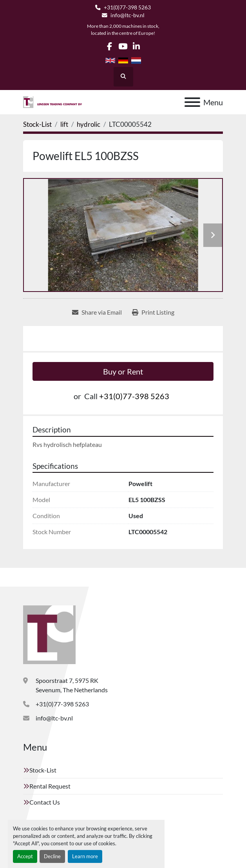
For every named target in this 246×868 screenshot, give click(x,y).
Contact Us (45, 802)
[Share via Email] (97, 312)
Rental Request (50, 786)
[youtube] (123, 46)
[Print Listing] (153, 312)
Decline (52, 856)
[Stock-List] (37, 124)
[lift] (64, 124)
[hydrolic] (89, 124)
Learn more (85, 856)
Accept (25, 856)
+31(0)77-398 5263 (127, 7)
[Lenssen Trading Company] (49, 634)
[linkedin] (136, 46)
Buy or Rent (123, 371)
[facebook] (109, 46)
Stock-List (43, 770)
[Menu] (192, 102)
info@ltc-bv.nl (128, 15)
